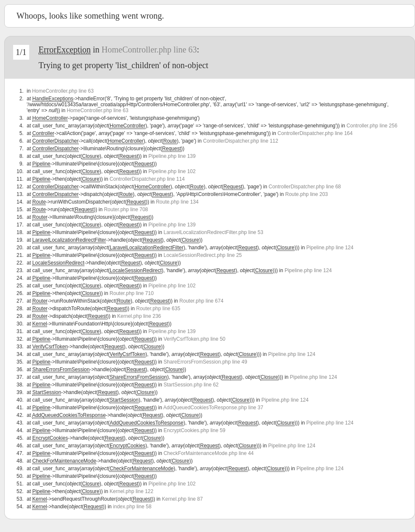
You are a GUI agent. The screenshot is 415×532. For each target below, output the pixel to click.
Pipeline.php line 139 (172, 156)
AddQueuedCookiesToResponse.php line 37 (213, 408)
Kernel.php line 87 (182, 499)
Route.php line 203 (307, 194)
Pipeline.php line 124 (330, 248)
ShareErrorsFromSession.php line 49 (205, 362)
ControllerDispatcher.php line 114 (147, 179)
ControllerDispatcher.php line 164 (315, 133)
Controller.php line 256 (372, 126)
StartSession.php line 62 (191, 385)
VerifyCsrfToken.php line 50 (194, 339)
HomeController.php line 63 (149, 50)
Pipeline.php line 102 (172, 171)
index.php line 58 (132, 507)
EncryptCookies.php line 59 (194, 430)
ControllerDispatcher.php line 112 (241, 141)
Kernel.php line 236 (139, 316)
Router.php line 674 (202, 301)
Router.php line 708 (126, 209)
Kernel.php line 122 (131, 491)
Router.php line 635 (158, 309)
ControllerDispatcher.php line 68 (305, 187)
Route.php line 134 (177, 202)
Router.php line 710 (132, 293)
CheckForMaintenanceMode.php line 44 (209, 453)
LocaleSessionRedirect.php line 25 (203, 255)
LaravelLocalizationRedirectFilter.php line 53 (213, 232)
